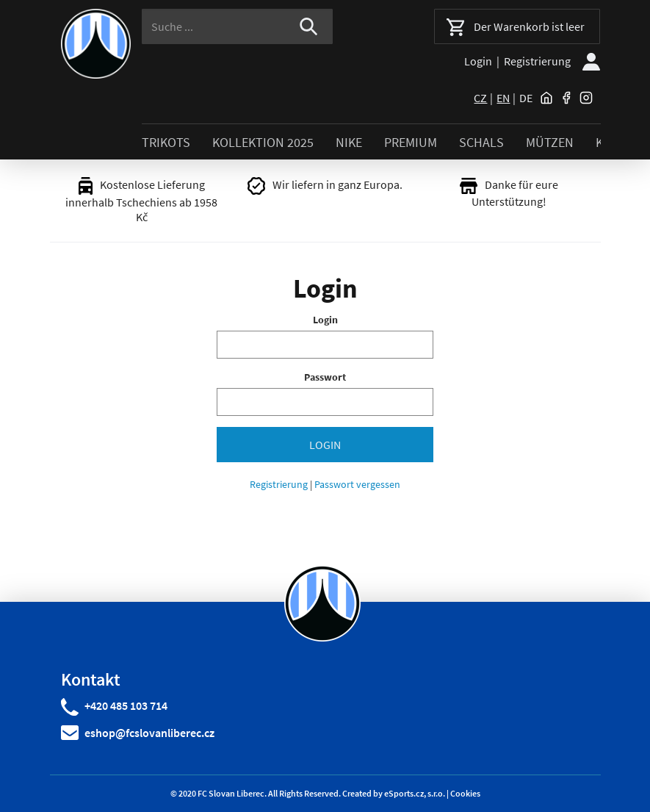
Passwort (325, 377)
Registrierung (537, 61)
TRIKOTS (166, 142)
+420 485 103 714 (126, 705)
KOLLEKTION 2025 (263, 142)
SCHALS (481, 142)
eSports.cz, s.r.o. (415, 793)
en (503, 98)
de (526, 98)
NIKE (349, 142)
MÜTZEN (550, 142)
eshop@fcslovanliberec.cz (149, 733)
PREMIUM (411, 142)
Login (478, 61)
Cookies (465, 793)
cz (480, 98)
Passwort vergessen (357, 484)
